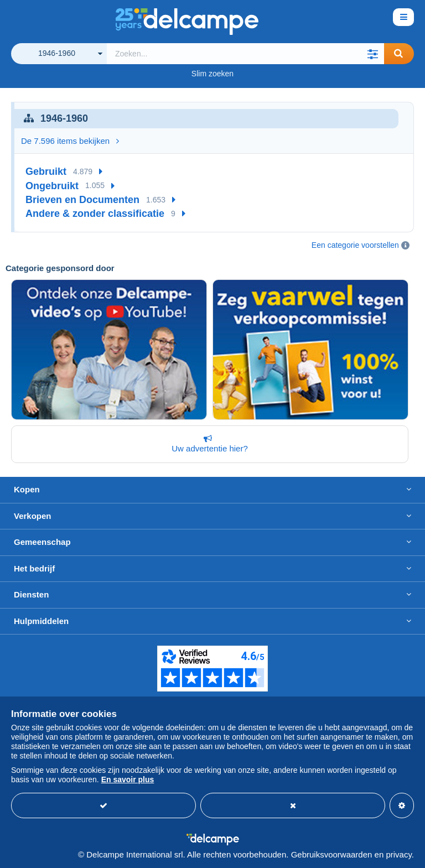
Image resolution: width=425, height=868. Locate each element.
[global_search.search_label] (245, 54)
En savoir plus (128, 779)
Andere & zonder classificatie (95, 214)
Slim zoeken (212, 74)
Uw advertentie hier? (208, 444)
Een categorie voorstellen (355, 245)
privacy (398, 854)
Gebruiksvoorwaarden (332, 854)
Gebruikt (46, 171)
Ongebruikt (52, 186)
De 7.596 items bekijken (70, 141)
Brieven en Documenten (82, 200)
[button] (373, 54)
